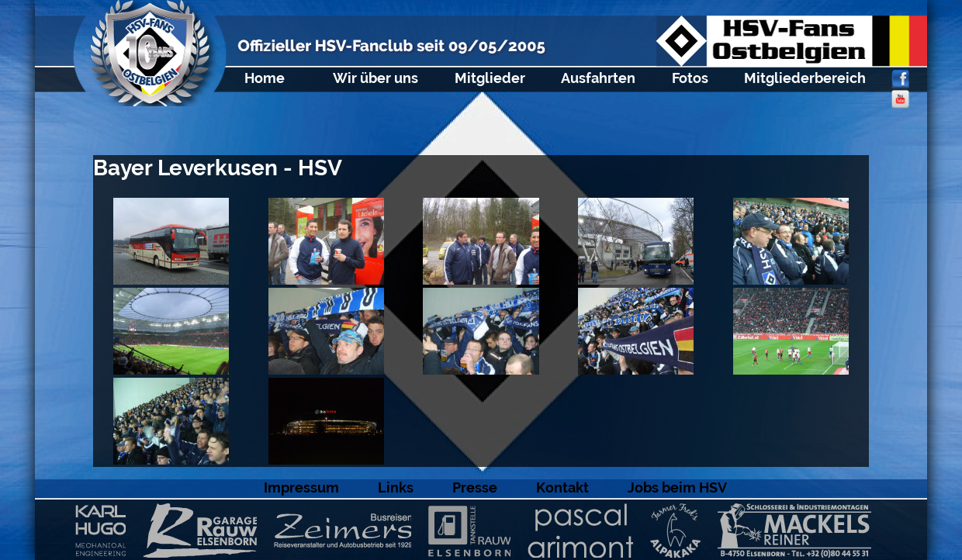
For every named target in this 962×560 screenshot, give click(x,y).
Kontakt (562, 487)
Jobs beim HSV (677, 487)
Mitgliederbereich (805, 78)
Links (396, 487)
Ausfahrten (598, 78)
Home (265, 78)
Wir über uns (375, 78)
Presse (475, 487)
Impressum (301, 487)
